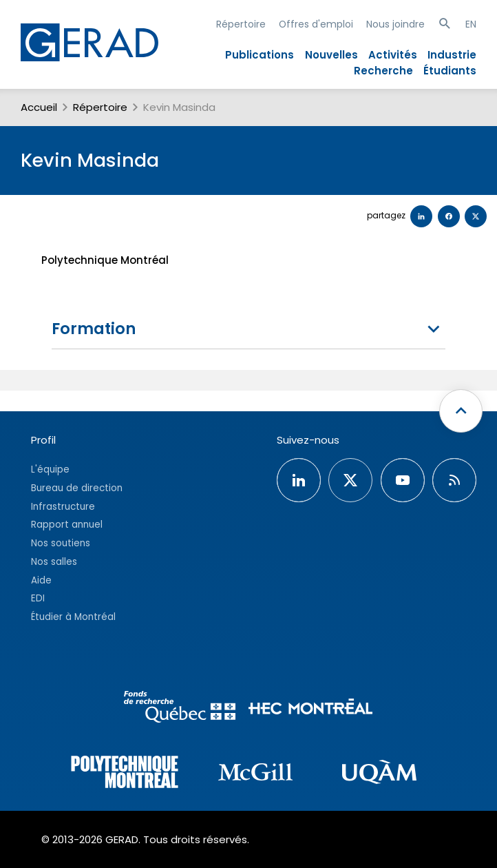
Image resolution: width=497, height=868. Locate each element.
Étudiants (450, 71)
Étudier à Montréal (73, 617)
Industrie (452, 55)
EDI (38, 598)
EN (471, 24)
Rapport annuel (67, 525)
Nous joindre (395, 24)
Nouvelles (331, 55)
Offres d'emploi (316, 24)
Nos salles (54, 562)
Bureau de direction (77, 488)
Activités (393, 55)
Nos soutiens (61, 543)
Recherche (383, 71)
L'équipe (50, 469)
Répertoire (241, 24)
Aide (41, 580)
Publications (260, 55)
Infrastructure (63, 507)
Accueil (39, 107)
